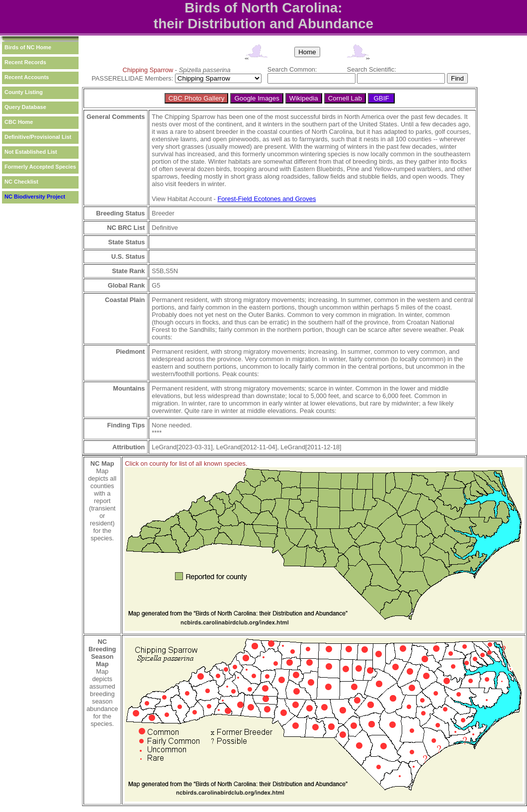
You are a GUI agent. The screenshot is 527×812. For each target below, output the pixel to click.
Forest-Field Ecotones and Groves (266, 199)
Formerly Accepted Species (40, 167)
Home (307, 52)
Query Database (25, 107)
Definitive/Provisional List (38, 137)
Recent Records (25, 62)
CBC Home (19, 122)
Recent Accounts (27, 77)
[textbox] (311, 78)
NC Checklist (21, 182)
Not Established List (31, 152)
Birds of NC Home (28, 47)
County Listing (24, 92)
